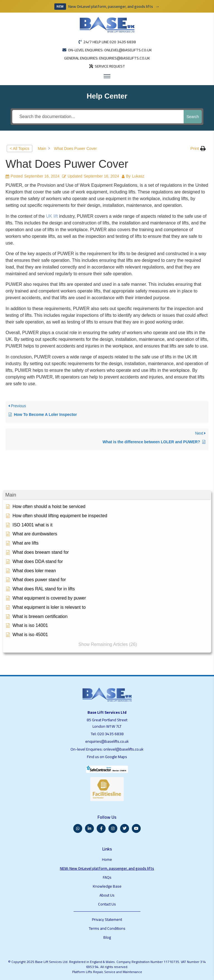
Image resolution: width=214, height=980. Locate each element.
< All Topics (20, 148)
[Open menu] (107, 76)
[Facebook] (101, 828)
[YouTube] (136, 828)
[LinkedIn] (89, 828)
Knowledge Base (107, 886)
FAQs (107, 877)
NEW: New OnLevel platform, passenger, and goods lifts (107, 868)
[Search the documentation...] (98, 117)
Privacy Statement (107, 919)
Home (107, 859)
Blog (107, 937)
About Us (107, 895)
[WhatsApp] (78, 828)
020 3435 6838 (110, 734)
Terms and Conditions (107, 928)
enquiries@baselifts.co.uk (107, 741)
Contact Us (107, 904)
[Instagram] (113, 828)
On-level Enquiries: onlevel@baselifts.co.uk (107, 749)
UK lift (52, 216)
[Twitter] (125, 828)
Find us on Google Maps (107, 757)
